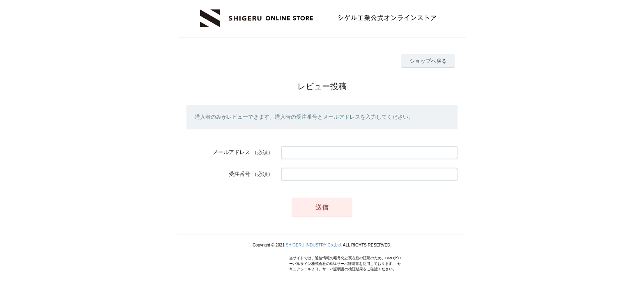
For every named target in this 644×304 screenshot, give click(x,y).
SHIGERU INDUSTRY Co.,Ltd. (314, 245)
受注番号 (239, 174)
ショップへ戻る (428, 61)
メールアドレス (231, 152)
